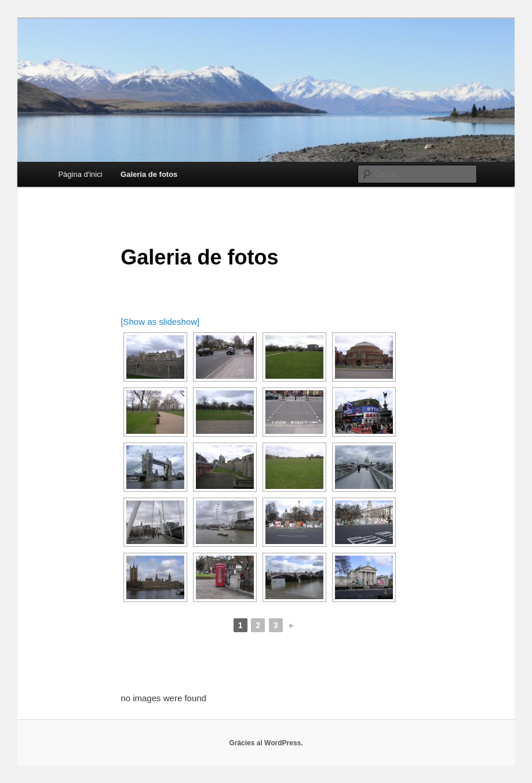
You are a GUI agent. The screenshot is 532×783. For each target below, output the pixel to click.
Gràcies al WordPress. (266, 743)
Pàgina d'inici (80, 174)
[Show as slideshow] (160, 322)
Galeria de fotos (149, 174)
